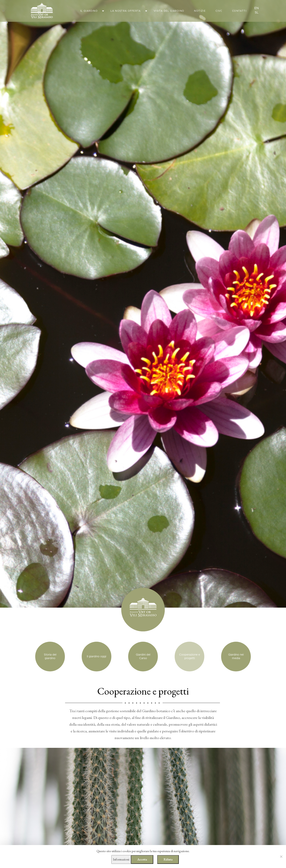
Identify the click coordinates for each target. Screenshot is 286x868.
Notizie (200, 11)
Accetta (142, 859)
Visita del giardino (169, 11)
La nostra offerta (126, 11)
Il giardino (89, 11)
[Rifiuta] (281, 857)
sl (257, 12)
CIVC (219, 11)
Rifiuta (168, 859)
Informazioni (121, 859)
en (257, 8)
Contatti (239, 11)
